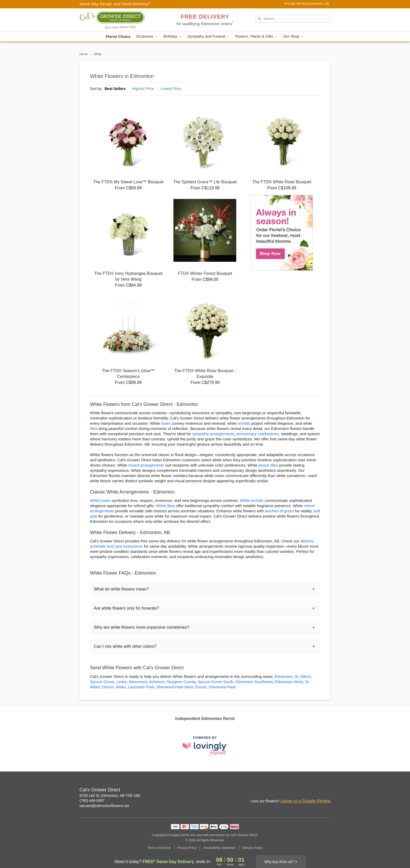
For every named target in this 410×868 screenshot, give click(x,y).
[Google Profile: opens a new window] (327, 790)
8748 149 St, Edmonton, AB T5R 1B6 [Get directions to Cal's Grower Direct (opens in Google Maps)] (110, 796)
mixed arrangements (146, 465)
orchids (244, 423)
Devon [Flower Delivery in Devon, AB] (108, 687)
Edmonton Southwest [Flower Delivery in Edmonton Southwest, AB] (254, 682)
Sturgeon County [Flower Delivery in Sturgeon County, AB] (181, 682)
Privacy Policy (187, 848)
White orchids (252, 500)
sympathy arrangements (213, 434)
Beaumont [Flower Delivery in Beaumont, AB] (138, 682)
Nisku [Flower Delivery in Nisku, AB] (121, 687)
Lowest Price (171, 89)
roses (166, 423)
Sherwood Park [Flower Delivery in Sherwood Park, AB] (222, 687)
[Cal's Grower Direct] (117, 20)
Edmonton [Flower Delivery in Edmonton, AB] (284, 676)
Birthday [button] (173, 36)
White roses (100, 500)
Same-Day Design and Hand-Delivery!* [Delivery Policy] (115, 4)
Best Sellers (115, 89)
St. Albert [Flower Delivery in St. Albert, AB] (303, 676)
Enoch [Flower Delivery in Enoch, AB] (201, 687)
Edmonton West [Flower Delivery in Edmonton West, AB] (289, 682)
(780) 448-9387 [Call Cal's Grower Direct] (92, 801)
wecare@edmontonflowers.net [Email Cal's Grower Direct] (104, 806)
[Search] (293, 19)
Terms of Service (159, 848)
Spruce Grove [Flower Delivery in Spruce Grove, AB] (102, 682)
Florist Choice (118, 37)
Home (84, 54)
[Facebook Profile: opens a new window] (315, 790)
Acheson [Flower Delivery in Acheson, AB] (157, 682)
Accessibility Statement (219, 848)
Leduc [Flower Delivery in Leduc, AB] (122, 682)
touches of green (280, 511)
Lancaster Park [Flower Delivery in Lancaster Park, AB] (141, 687)
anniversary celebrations (258, 434)
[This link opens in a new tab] (205, 746)
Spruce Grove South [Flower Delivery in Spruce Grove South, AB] (216, 682)
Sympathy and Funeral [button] (209, 36)
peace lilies (268, 465)
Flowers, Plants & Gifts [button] (257, 36)
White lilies (166, 506)
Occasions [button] (147, 36)
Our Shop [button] (294, 36)
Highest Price (143, 89)
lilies (94, 429)
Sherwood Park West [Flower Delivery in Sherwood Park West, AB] (175, 687)
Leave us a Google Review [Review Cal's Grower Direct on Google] (306, 801)
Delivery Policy (252, 848)
